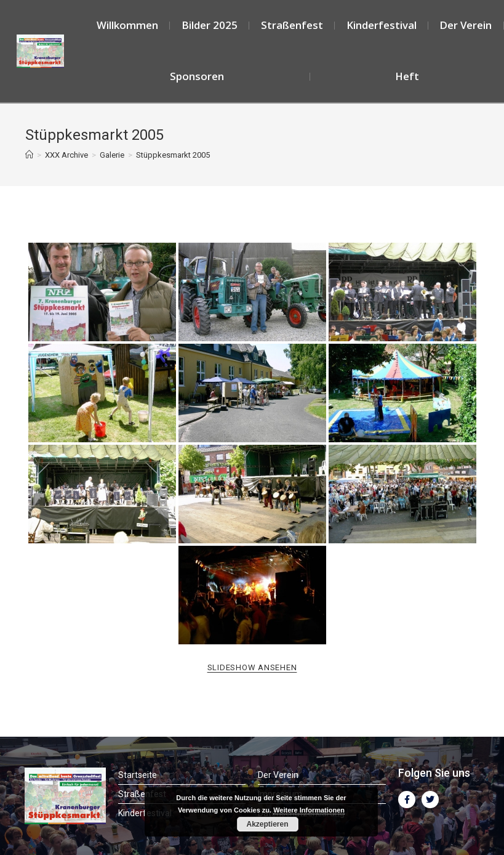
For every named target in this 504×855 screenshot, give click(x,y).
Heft (407, 76)
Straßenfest (292, 25)
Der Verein (466, 25)
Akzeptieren (267, 824)
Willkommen (127, 25)
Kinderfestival (382, 25)
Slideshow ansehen (252, 667)
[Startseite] (29, 155)
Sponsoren (197, 76)
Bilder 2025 (210, 25)
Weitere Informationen (309, 810)
